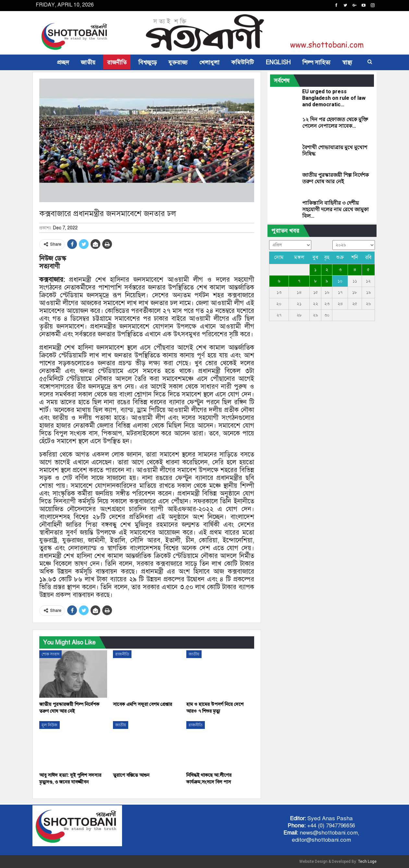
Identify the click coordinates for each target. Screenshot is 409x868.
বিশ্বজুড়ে (148, 62)
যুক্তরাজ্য (178, 62)
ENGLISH (278, 62)
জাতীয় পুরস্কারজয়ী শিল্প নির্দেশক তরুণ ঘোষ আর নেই (335, 178)
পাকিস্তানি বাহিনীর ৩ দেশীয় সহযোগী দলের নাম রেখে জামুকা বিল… (335, 209)
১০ (340, 281)
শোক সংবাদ (50, 654)
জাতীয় (88, 62)
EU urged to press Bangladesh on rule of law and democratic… (334, 98)
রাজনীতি (117, 62)
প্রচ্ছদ (63, 62)
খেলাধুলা (209, 62)
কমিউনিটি (242, 62)
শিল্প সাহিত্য (316, 62)
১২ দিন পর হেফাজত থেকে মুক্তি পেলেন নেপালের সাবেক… (335, 123)
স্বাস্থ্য (347, 62)
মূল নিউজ (50, 725)
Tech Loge (367, 862)
